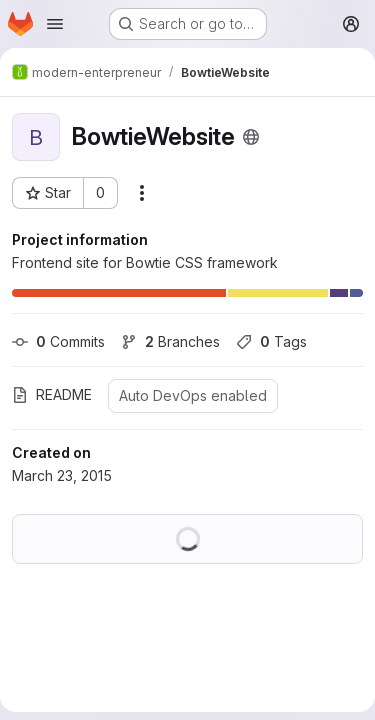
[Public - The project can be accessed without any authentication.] (251, 137)
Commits (58, 341)
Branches (170, 341)
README (52, 394)
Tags (271, 341)
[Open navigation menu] (55, 24)
